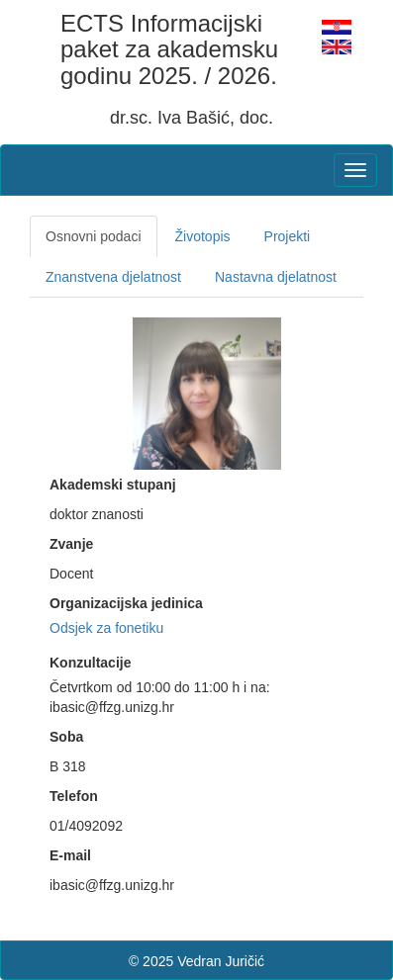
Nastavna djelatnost (276, 277)
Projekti (288, 236)
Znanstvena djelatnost (113, 277)
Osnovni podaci (94, 236)
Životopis (203, 236)
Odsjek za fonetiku (106, 628)
